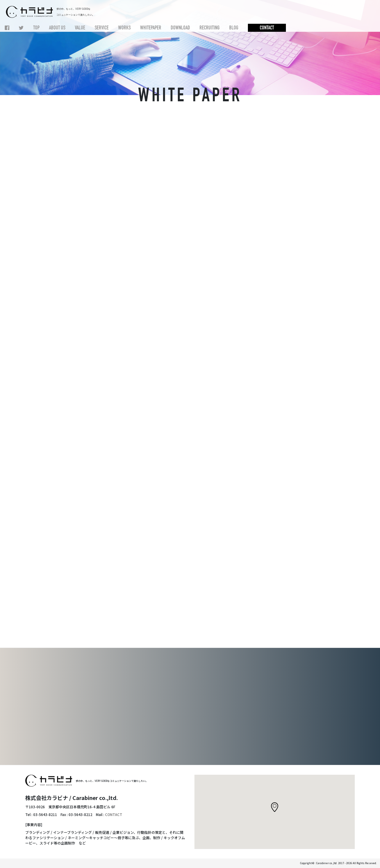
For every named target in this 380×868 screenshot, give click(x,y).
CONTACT (114, 814)
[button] (275, 807)
